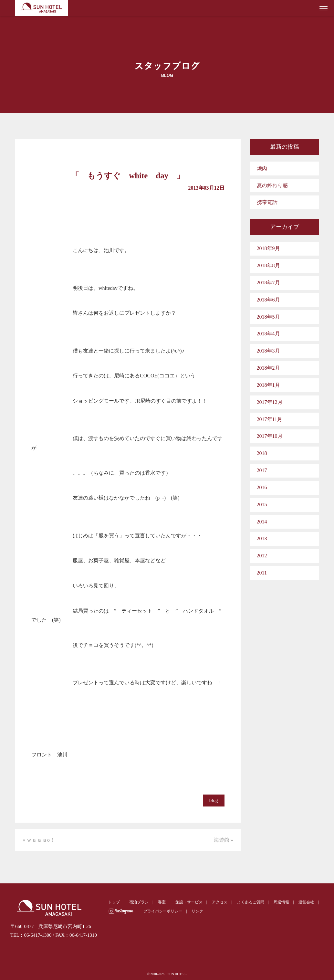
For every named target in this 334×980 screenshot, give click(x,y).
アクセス (220, 902)
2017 (262, 470)
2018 (262, 453)
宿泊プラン (139, 902)
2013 (262, 538)
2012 (262, 556)
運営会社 (306, 902)
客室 (162, 902)
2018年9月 (268, 248)
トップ (114, 902)
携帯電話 (267, 202)
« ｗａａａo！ (39, 840)
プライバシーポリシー (163, 911)
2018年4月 (268, 334)
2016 (262, 487)
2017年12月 (270, 402)
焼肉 (262, 168)
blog (214, 800)
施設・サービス (189, 902)
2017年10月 (270, 436)
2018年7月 (268, 283)
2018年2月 (268, 368)
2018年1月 (268, 385)
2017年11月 (270, 419)
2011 (262, 573)
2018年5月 (268, 317)
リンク (197, 911)
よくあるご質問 (251, 902)
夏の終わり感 (272, 185)
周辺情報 (281, 902)
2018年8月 (268, 265)
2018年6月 (268, 300)
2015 (262, 505)
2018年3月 (268, 351)
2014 (262, 522)
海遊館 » (224, 840)
